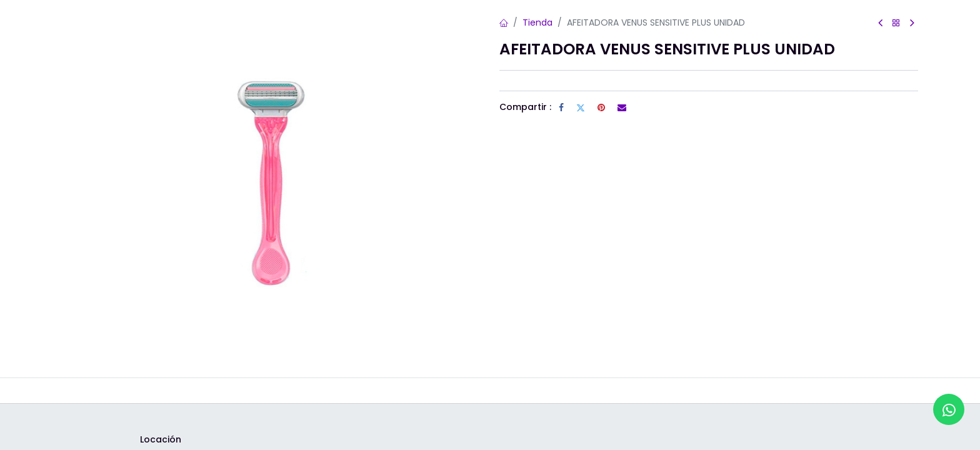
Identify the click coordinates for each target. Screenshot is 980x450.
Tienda (537, 22)
